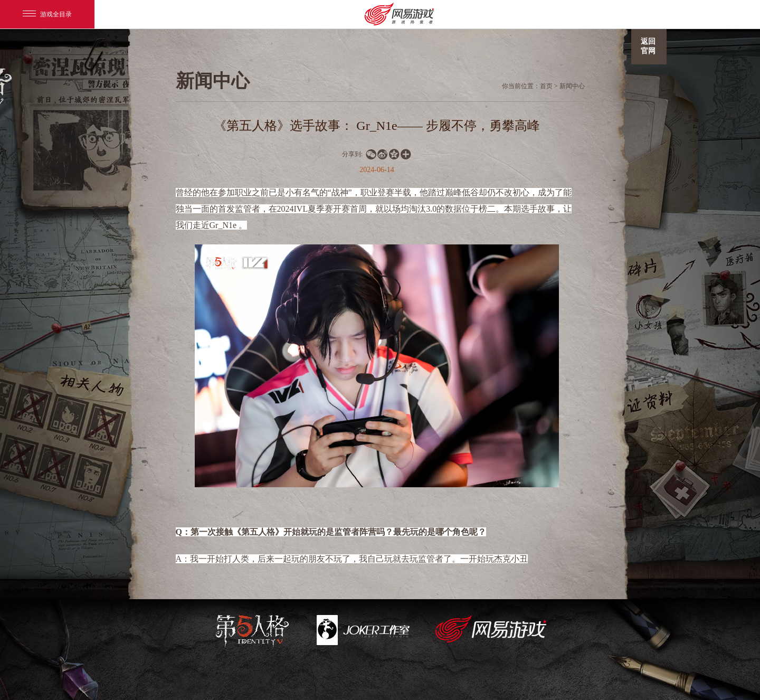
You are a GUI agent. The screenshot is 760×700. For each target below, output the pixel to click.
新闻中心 (572, 86)
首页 (546, 86)
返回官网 (648, 46)
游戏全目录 (47, 14)
